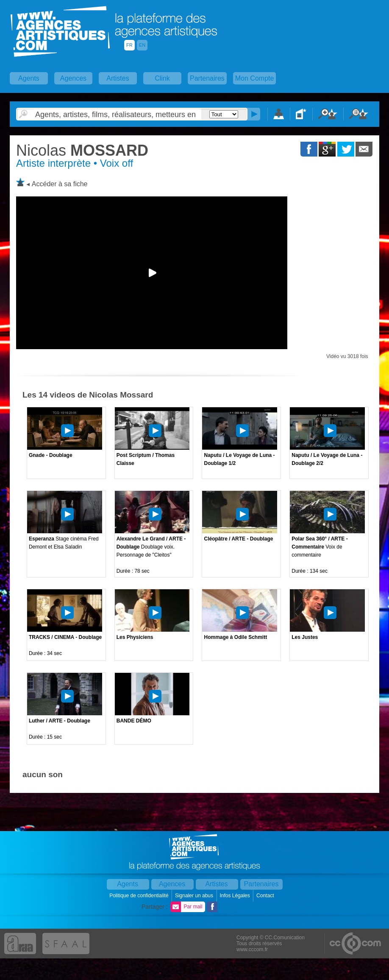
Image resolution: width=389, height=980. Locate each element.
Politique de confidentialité (140, 896)
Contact (266, 896)
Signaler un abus (195, 896)
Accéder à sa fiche (60, 184)
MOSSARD (82, 150)
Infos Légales (235, 896)
